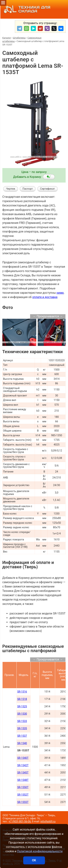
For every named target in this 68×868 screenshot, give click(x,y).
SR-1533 (22, 721)
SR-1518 (22, 699)
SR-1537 (22, 736)
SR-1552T (23, 795)
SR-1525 (22, 707)
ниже (60, 293)
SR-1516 (22, 692)
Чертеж (11, 189)
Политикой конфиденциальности (40, 851)
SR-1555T (23, 802)
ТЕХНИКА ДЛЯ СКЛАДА (26, 9)
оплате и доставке (45, 297)
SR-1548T (23, 780)
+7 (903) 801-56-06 (20, 822)
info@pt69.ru (48, 822)
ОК (34, 860)
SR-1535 (22, 728)
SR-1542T (23, 765)
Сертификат (47, 189)
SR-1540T (23, 758)
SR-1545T (23, 773)
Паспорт (28, 189)
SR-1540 (22, 743)
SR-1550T (23, 787)
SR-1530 (22, 714)
